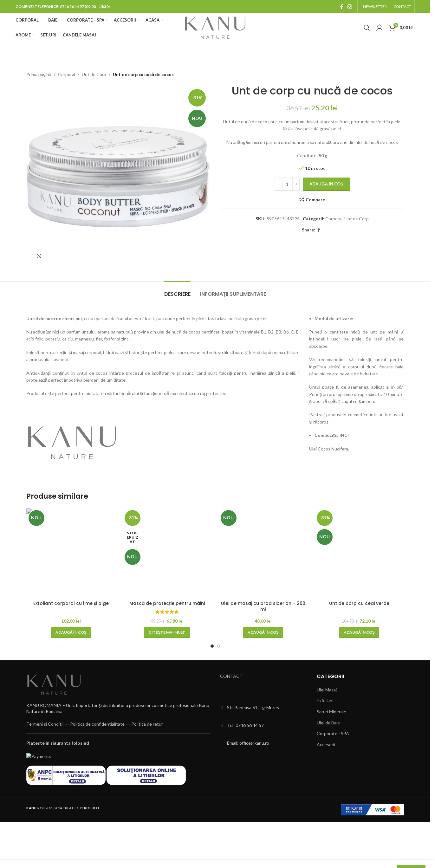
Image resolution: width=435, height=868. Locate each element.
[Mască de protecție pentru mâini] (167, 553)
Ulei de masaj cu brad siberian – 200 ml (263, 606)
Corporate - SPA (333, 733)
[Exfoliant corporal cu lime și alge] (71, 553)
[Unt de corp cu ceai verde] (359, 553)
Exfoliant (325, 700)
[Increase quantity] (296, 185)
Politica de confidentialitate (97, 724)
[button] (71, 632)
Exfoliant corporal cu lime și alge (71, 603)
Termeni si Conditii (45, 724)
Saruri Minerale (331, 712)
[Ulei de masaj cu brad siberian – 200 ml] (263, 553)
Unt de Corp (94, 74)
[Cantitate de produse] (287, 185)
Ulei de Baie (328, 723)
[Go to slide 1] (212, 646)
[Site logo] (215, 27)
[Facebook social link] (342, 7)
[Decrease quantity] (279, 185)
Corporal (67, 74)
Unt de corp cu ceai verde (359, 603)
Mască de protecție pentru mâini (167, 603)
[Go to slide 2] (218, 646)
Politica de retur (147, 724)
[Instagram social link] (350, 7)
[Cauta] (367, 28)
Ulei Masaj (327, 690)
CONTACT (231, 676)
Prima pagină (39, 74)
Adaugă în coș (326, 184)
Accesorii (326, 745)
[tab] (177, 291)
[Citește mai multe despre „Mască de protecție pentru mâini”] (167, 632)
